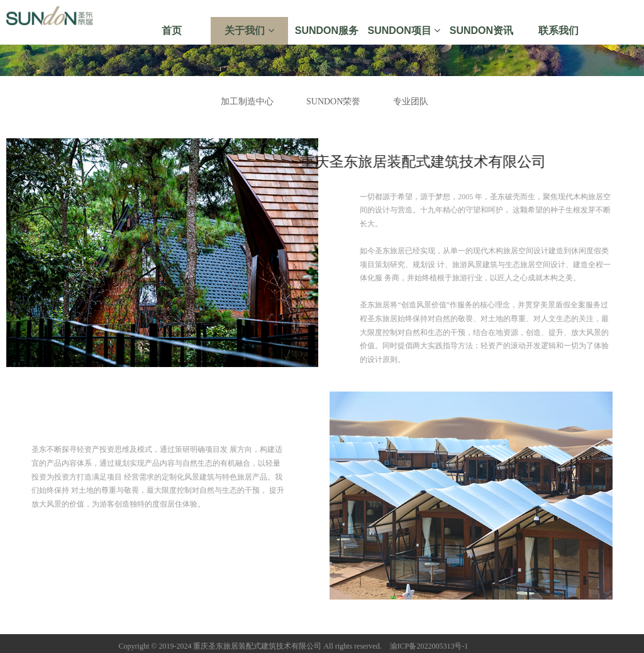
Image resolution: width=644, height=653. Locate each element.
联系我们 (558, 30)
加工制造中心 (247, 102)
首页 (172, 30)
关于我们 (249, 30)
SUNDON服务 (327, 30)
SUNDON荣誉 (333, 102)
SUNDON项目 (404, 30)
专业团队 (411, 102)
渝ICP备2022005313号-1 (429, 646)
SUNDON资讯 (481, 30)
